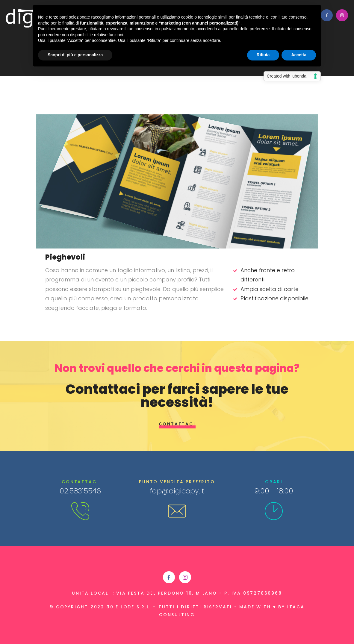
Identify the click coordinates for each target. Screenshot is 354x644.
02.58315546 (80, 491)
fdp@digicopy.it (177, 491)
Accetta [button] (299, 55)
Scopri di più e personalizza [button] (75, 55)
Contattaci (177, 424)
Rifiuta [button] (263, 55)
